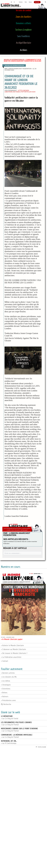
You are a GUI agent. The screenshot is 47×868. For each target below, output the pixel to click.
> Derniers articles (8, 673)
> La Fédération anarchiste (11, 657)
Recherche (6, 704)
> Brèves (4, 693)
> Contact (5, 661)
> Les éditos (6, 681)
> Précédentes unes (8, 700)
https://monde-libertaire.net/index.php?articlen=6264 (20, 91)
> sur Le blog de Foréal (10, 717)
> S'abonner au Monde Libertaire (13, 649)
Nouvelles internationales (14, 60)
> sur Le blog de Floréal (16, 724)
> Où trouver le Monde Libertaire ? (14, 653)
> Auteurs (5, 696)
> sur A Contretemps (9, 742)
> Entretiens (6, 689)
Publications (21, 2)
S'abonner (30, 2)
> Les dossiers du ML (9, 677)
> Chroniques (6, 685)
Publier (26, 2)
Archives (24, 50)
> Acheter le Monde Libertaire (12, 645)
